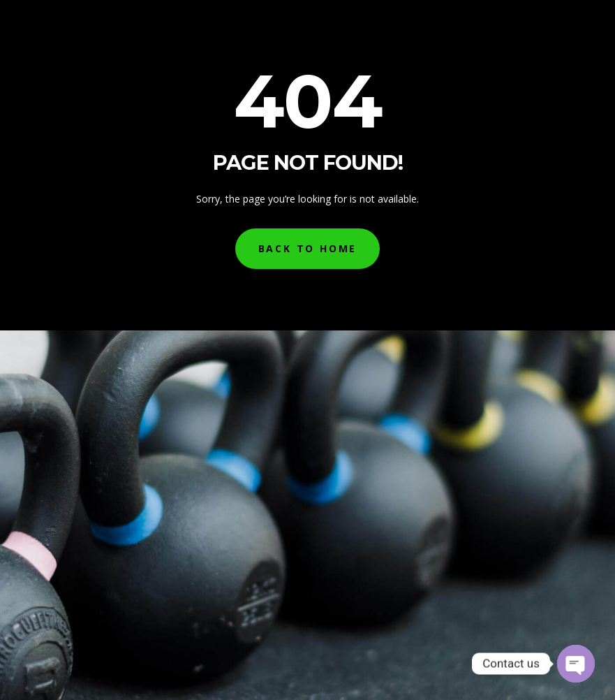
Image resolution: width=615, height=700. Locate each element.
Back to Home (308, 248)
